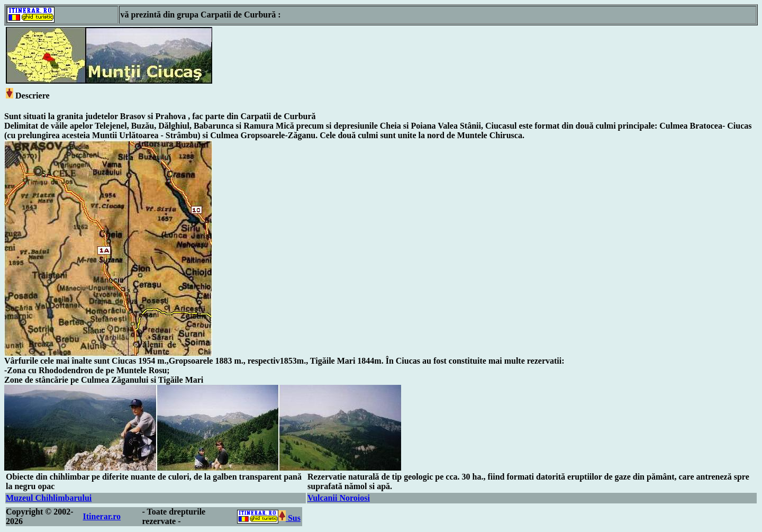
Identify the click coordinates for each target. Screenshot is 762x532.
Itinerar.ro (102, 516)
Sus (289, 518)
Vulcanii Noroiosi (339, 498)
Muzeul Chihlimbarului (49, 498)
